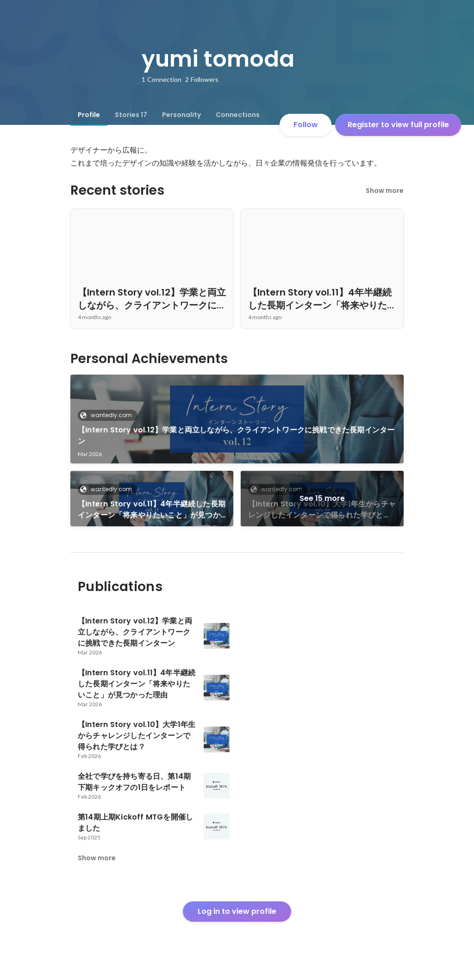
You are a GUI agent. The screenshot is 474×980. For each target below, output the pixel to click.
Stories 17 (131, 115)
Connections (238, 115)
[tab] (89, 115)
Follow (306, 125)
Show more (385, 191)
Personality (181, 115)
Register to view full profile (398, 125)
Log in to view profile (237, 911)
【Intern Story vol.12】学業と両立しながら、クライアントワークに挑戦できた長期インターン (236, 435)
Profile (89, 115)
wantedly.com (109, 415)
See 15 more (322, 498)
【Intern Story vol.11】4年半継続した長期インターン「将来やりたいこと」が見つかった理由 (152, 510)
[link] (237, 419)
